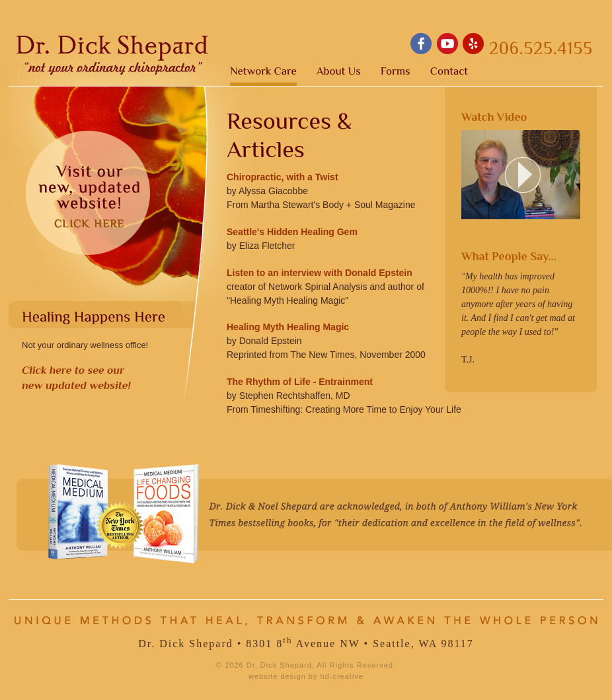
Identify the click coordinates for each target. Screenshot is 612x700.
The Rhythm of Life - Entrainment (300, 382)
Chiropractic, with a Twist (283, 177)
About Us (339, 72)
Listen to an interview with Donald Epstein (320, 273)
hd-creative (342, 676)
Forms (396, 72)
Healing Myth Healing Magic (288, 327)
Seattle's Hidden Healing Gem (292, 232)
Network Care (263, 72)
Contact (449, 72)
